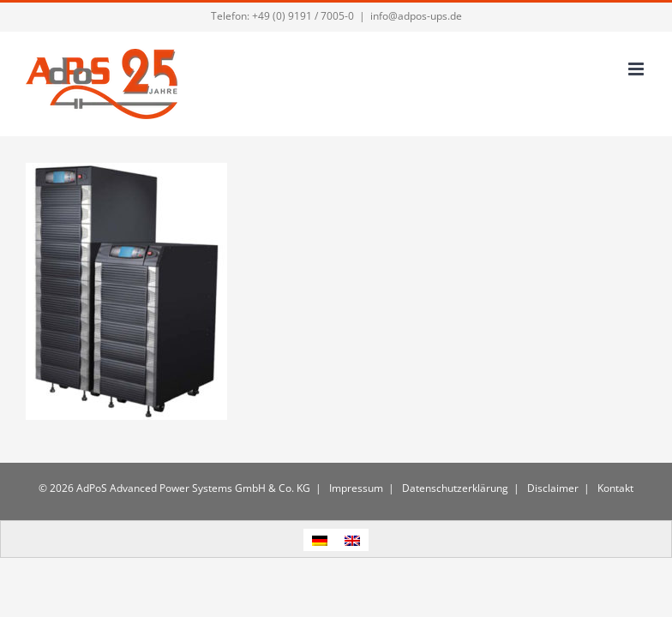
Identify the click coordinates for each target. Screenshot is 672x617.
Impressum (355, 488)
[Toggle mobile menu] (637, 69)
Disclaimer (552, 488)
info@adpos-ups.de (416, 16)
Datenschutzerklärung (454, 488)
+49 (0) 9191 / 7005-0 (303, 16)
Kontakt (614, 488)
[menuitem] (320, 539)
